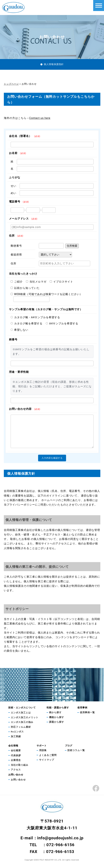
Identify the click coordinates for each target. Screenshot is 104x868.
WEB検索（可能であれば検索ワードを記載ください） (47, 294)
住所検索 (72, 246)
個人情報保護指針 (54, 64)
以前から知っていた (25, 288)
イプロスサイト (61, 282)
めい (13, 193)
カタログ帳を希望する (27, 323)
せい (13, 186)
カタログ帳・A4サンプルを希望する (35, 317)
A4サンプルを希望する (62, 323)
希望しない (19, 330)
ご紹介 (17, 282)
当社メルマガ (36, 282)
